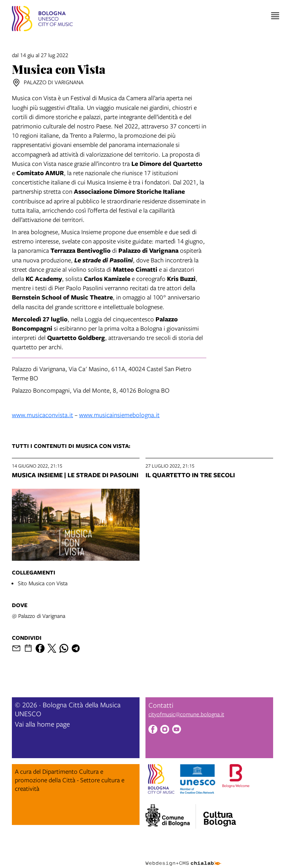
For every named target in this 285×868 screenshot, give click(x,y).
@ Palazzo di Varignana (39, 616)
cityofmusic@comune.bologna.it (186, 714)
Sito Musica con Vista (43, 583)
